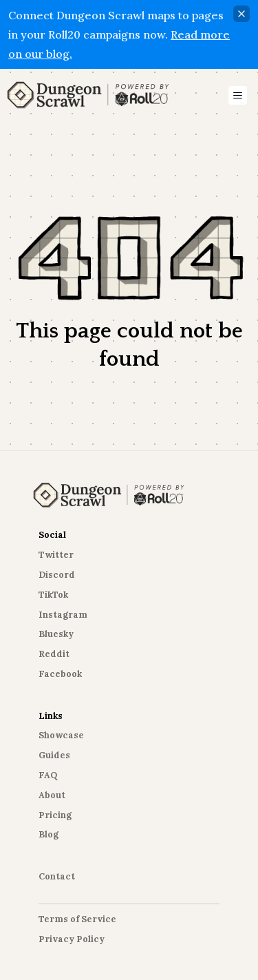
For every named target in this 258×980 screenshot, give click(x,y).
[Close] (241, 14)
